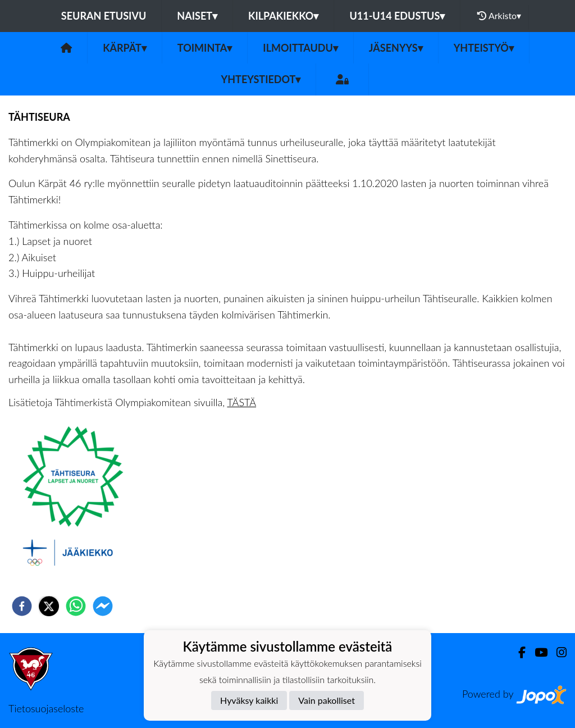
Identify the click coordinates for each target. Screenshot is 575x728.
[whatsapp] (76, 606)
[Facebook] (517, 652)
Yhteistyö (484, 48)
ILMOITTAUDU (300, 48)
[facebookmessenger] (103, 606)
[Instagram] (557, 652)
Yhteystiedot (261, 79)
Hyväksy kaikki (249, 700)
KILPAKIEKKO (283, 16)
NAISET (197, 16)
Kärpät (125, 48)
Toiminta (205, 48)
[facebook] (22, 606)
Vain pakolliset (327, 700)
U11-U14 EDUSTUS (397, 16)
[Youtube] (537, 652)
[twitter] (49, 606)
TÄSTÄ (241, 402)
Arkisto (499, 16)
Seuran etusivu (104, 16)
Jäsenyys (396, 48)
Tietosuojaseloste (46, 708)
